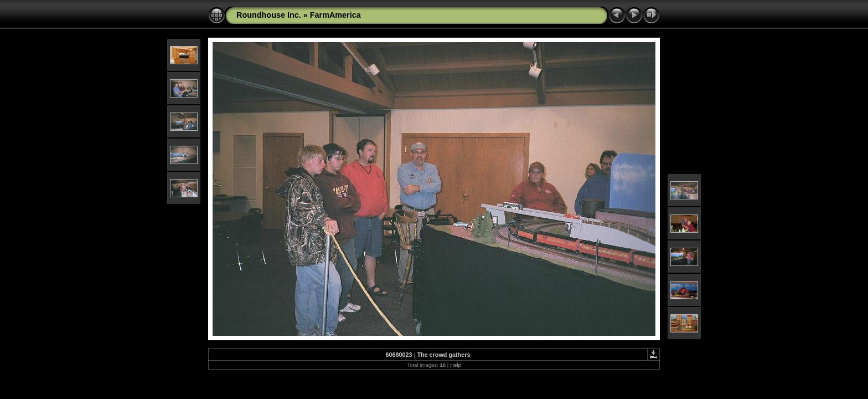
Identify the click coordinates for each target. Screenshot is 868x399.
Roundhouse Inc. (269, 15)
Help (456, 365)
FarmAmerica (335, 15)
